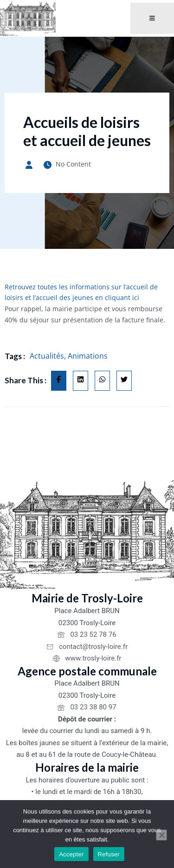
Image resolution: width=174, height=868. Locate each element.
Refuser (109, 854)
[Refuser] (161, 835)
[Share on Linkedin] (81, 381)
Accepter (71, 854)
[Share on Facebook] (59, 381)
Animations (88, 356)
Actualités (47, 356)
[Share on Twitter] (124, 381)
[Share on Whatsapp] (102, 381)
